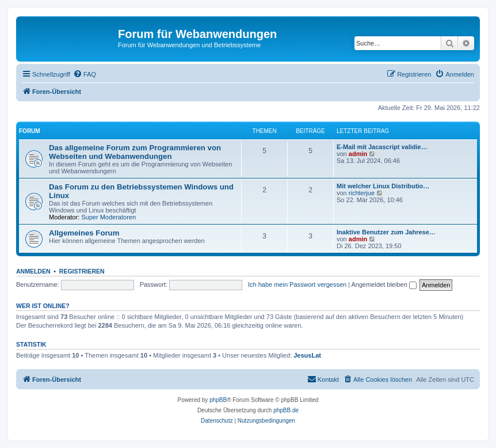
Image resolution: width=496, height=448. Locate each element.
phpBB (218, 400)
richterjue (362, 193)
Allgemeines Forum (84, 233)
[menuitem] (85, 74)
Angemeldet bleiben (384, 284)
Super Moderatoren (108, 217)
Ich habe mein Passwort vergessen (297, 284)
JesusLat (307, 355)
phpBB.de (286, 410)
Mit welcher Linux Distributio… (383, 186)
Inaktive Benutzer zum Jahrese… (386, 232)
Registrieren (82, 271)
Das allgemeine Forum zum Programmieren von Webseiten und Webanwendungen (135, 152)
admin (358, 154)
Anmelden (33, 271)
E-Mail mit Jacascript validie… (382, 147)
